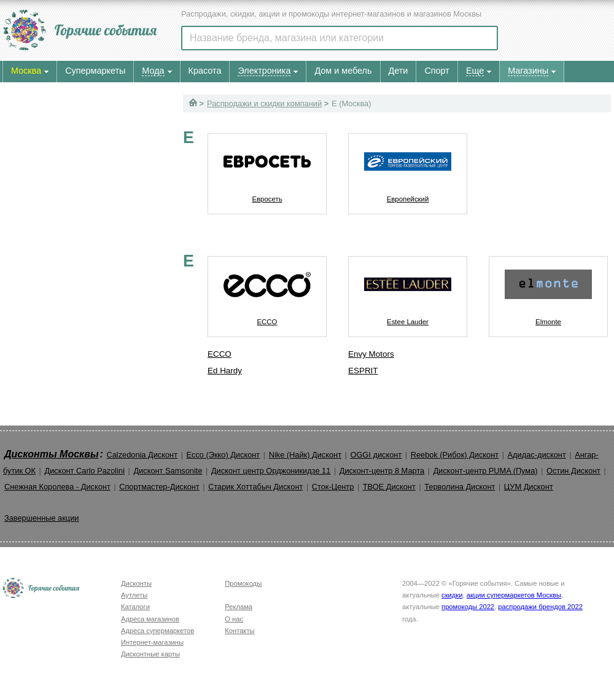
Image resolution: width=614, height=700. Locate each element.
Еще (475, 71)
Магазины (528, 71)
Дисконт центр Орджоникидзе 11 (271, 471)
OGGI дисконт (376, 455)
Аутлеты (134, 595)
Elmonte (548, 291)
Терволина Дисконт (460, 487)
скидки (452, 595)
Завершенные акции (41, 518)
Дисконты (136, 583)
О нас (234, 619)
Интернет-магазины (152, 642)
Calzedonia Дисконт (142, 455)
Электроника (264, 71)
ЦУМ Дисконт (529, 487)
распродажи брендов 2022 (540, 607)
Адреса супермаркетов (157, 631)
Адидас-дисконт (537, 455)
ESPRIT (363, 371)
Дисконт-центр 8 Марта (382, 471)
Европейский (408, 168)
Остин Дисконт (573, 471)
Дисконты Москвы (52, 454)
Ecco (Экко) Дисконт (223, 455)
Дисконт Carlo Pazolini (84, 471)
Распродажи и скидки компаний (264, 103)
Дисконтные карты (150, 654)
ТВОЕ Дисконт (389, 487)
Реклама (239, 607)
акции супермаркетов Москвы (514, 595)
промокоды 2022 (468, 607)
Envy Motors (371, 354)
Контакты (239, 631)
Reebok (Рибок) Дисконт (455, 455)
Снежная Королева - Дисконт (57, 487)
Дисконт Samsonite (168, 471)
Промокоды (243, 583)
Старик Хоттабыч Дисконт (255, 487)
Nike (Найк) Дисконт (305, 455)
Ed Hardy (225, 371)
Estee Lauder (408, 291)
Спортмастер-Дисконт (159, 487)
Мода (153, 71)
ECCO (267, 291)
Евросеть (267, 168)
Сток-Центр (333, 487)
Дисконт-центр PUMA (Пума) (486, 471)
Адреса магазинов (150, 619)
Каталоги (135, 607)
